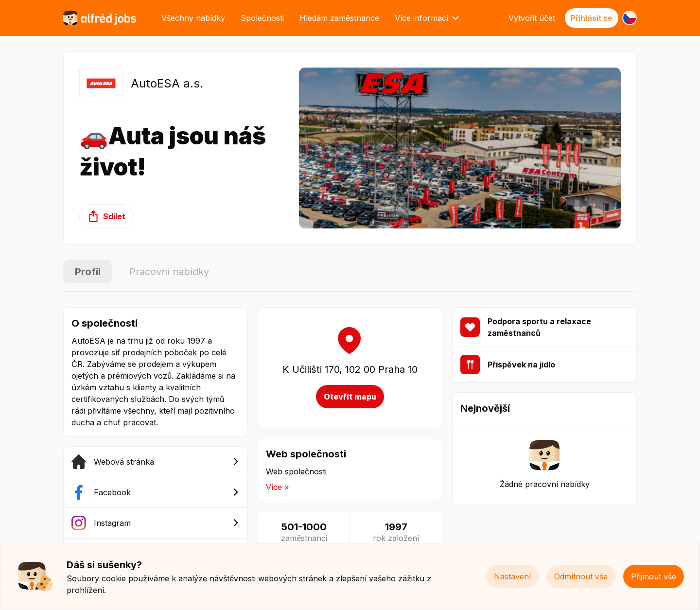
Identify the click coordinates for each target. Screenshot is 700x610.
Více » (277, 487)
